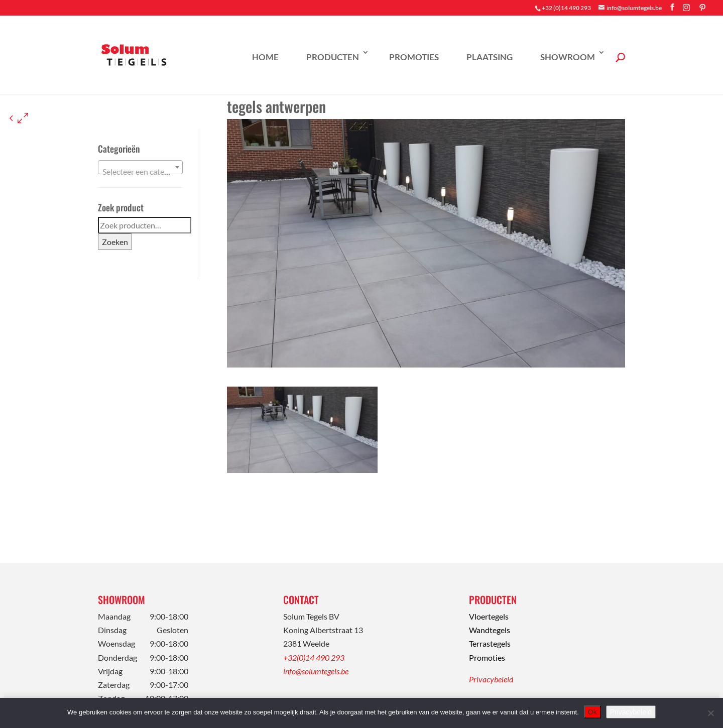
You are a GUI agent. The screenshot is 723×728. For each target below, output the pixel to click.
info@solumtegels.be (316, 671)
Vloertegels (489, 616)
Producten (333, 57)
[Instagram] (686, 8)
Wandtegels (490, 630)
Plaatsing (490, 57)
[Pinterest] (702, 8)
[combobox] (140, 167)
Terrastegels (490, 643)
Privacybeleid (491, 679)
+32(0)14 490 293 (314, 657)
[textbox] (140, 172)
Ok (592, 712)
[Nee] (710, 713)
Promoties (414, 57)
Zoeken (115, 242)
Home (265, 57)
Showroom (568, 57)
